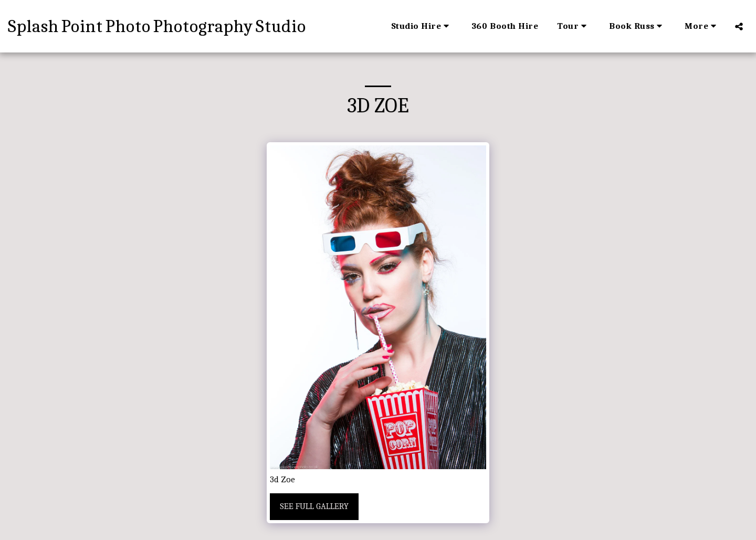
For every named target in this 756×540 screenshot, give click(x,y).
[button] (422, 26)
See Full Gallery (314, 506)
